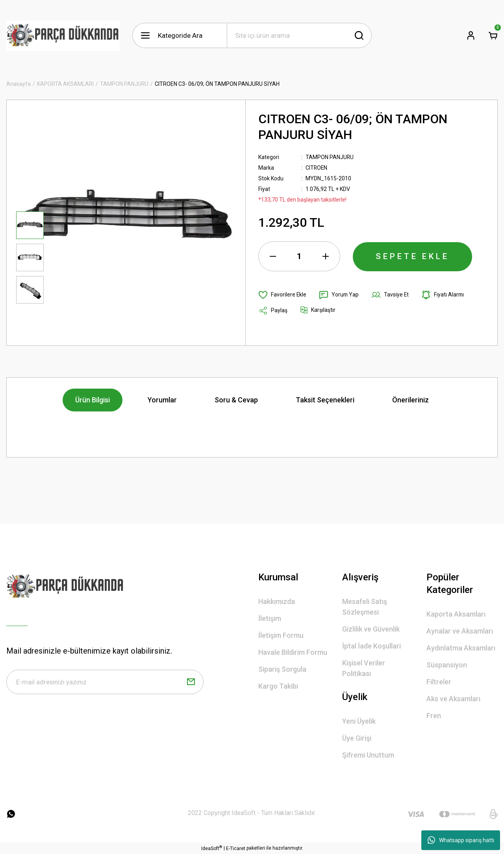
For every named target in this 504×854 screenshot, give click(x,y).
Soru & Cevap (236, 400)
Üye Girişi (357, 738)
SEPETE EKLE (413, 256)
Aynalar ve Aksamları (460, 631)
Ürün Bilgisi (93, 400)
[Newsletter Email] (105, 682)
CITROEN (317, 168)
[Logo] (63, 36)
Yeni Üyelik (359, 721)
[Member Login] (471, 35)
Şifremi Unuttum (368, 755)
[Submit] (191, 682)
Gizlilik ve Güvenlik (371, 629)
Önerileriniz (410, 400)
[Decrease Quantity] (273, 256)
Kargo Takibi (278, 686)
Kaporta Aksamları (456, 614)
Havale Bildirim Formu (293, 652)
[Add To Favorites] (283, 295)
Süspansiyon (447, 665)
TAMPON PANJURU (330, 157)
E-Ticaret (236, 848)
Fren (434, 716)
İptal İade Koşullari (372, 646)
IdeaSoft (212, 848)
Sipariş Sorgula (282, 669)
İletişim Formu (281, 635)
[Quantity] (299, 256)
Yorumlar (162, 400)
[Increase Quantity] (326, 256)
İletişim (270, 618)
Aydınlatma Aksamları (461, 648)
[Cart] (493, 35)
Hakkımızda (277, 601)
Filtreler (439, 682)
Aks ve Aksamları (453, 699)
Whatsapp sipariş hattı (461, 840)
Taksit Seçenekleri (325, 400)
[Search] (299, 35)
